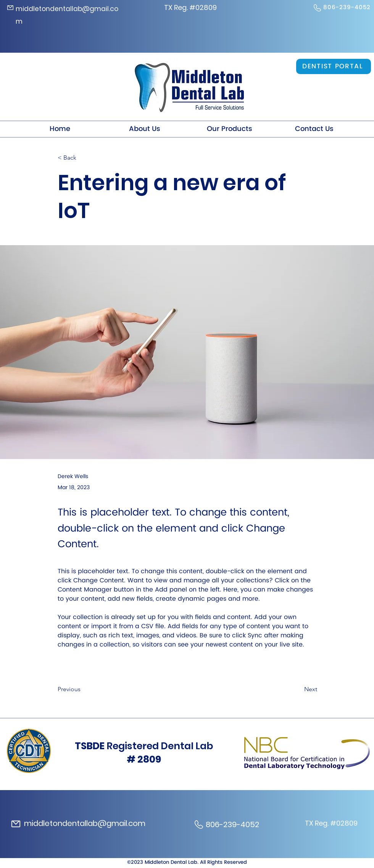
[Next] (298, 689)
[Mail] (10, 8)
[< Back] (83, 158)
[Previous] (83, 689)
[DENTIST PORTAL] (334, 66)
